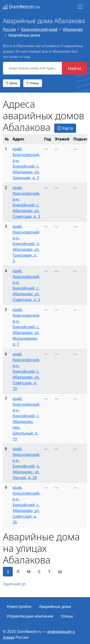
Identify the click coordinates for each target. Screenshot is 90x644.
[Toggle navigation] (80, 7)
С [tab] (39, 572)
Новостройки (19, 606)
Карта (65, 128)
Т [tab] (49, 572)
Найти (75, 68)
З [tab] (8, 572)
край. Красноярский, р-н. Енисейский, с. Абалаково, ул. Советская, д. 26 (26, 505)
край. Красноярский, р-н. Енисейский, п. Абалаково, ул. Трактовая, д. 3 (26, 244)
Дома (12, 83)
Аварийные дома (55, 606)
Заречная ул (14, 584)
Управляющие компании (30, 616)
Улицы (33, 83)
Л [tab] (18, 572)
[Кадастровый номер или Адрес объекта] (33, 68)
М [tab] (29, 572)
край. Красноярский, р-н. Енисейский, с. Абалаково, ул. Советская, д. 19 (26, 371)
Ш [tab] (60, 572)
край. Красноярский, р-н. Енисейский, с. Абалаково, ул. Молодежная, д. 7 (26, 327)
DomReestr (21, 7)
